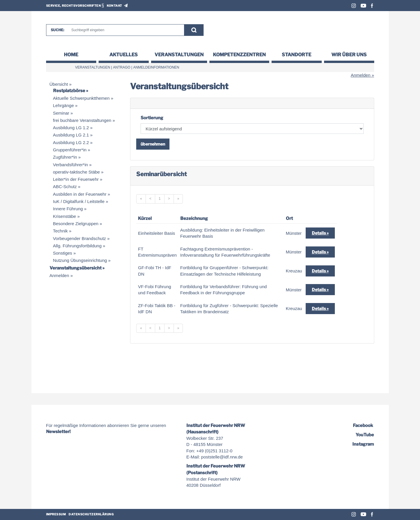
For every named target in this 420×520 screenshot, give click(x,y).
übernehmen (153, 144)
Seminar (61, 113)
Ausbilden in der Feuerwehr (80, 194)
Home (71, 55)
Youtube (363, 6)
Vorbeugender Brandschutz (80, 238)
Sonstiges (63, 253)
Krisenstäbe (65, 216)
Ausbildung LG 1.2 (71, 128)
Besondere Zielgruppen (76, 224)
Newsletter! (58, 432)
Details (319, 233)
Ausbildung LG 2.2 (71, 142)
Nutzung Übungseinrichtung (80, 260)
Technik (61, 231)
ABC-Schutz (65, 187)
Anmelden (360, 75)
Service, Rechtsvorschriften (74, 6)
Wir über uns (349, 55)
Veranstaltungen (179, 55)
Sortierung (152, 118)
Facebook (372, 6)
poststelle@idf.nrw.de (222, 457)
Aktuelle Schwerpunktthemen (81, 98)
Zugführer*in (65, 157)
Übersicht (59, 84)
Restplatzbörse (69, 91)
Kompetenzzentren (239, 55)
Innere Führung (68, 209)
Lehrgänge (64, 105)
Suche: (57, 30)
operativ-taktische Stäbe (77, 172)
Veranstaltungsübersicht (76, 268)
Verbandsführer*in (71, 165)
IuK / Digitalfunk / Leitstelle (79, 201)
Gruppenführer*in (70, 150)
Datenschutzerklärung (91, 514)
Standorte (296, 55)
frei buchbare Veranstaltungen (82, 120)
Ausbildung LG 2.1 (71, 135)
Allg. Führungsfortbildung (77, 246)
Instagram (354, 6)
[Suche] (125, 30)
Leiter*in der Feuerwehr (76, 179)
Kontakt (114, 6)
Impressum (56, 514)
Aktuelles (124, 55)
